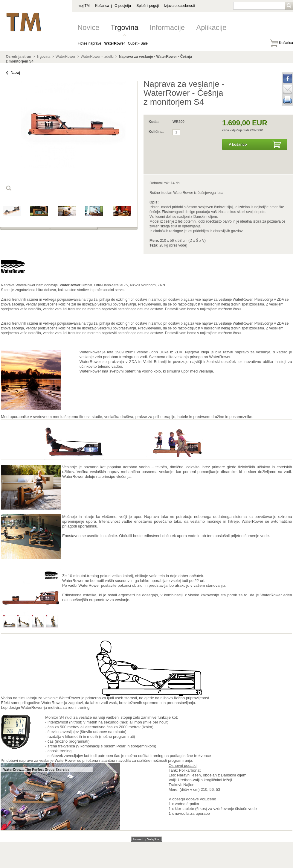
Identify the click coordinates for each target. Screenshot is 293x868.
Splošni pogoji (148, 6)
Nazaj (15, 73)
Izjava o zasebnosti (179, 6)
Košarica (102, 6)
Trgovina (124, 27)
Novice (88, 27)
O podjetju (123, 6)
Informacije (167, 27)
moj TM (84, 6)
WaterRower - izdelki (97, 57)
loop (9, 188)
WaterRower (65, 57)
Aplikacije (211, 27)
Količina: (156, 132)
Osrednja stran (19, 57)
